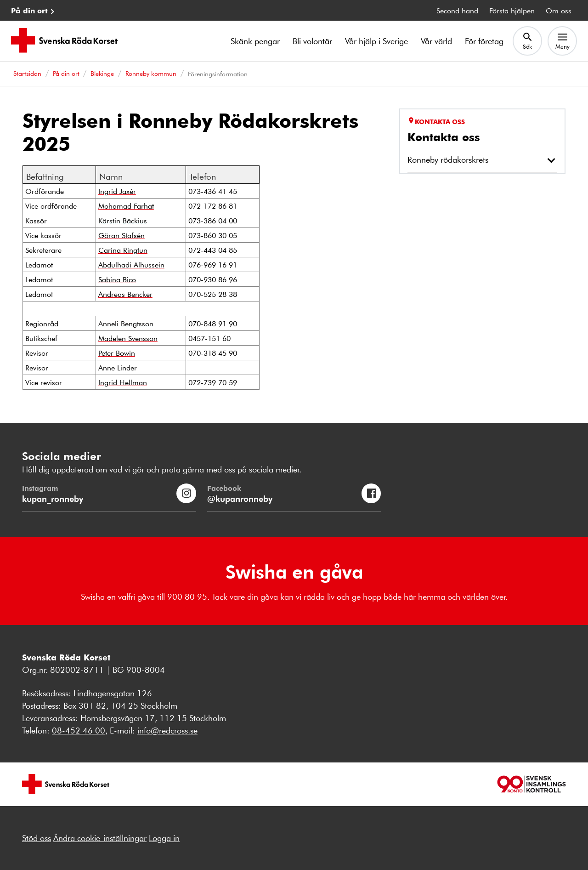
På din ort (29, 10)
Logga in (164, 838)
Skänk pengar (255, 41)
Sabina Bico (117, 279)
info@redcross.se (167, 730)
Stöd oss (37, 838)
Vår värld (436, 41)
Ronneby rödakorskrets (448, 159)
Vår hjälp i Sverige (376, 41)
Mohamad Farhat (126, 206)
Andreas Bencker (125, 294)
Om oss (559, 10)
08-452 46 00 (79, 730)
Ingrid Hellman (123, 382)
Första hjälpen (512, 10)
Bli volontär (312, 41)
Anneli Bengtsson (126, 323)
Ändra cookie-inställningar (100, 838)
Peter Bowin (117, 353)
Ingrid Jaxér (117, 191)
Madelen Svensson (128, 338)
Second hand (457, 10)
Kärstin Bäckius (123, 220)
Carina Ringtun (123, 250)
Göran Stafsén (122, 235)
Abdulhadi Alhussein (131, 264)
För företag (484, 41)
